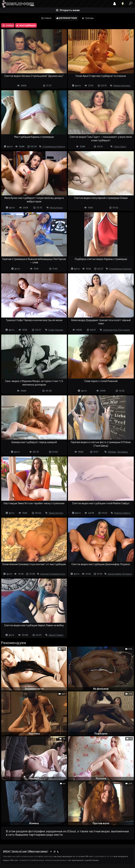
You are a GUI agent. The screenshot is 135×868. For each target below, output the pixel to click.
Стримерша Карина (54, 146)
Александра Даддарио (117, 330)
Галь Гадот (120, 146)
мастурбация (26, 25)
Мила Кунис (56, 208)
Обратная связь (37, 851)
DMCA (6, 851)
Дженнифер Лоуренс (120, 574)
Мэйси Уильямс (122, 86)
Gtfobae (112, 452)
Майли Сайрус (122, 513)
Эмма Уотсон (56, 513)
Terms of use (19, 851)
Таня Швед (122, 452)
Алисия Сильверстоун (53, 574)
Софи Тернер (56, 330)
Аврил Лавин (56, 635)
